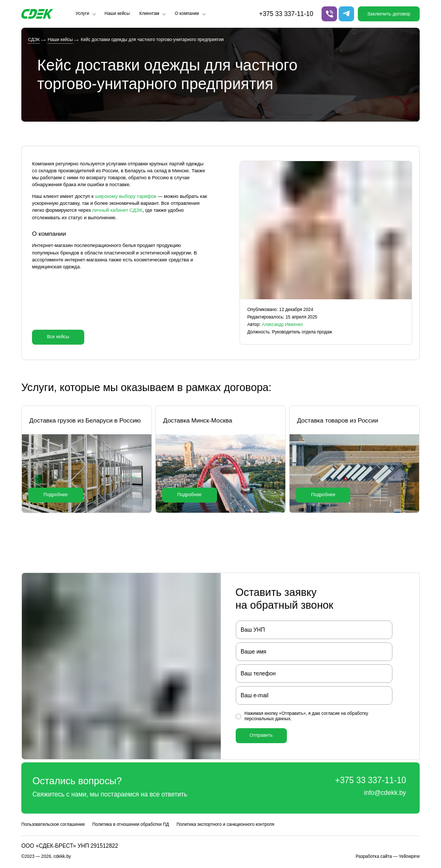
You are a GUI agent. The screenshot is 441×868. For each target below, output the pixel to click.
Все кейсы (59, 337)
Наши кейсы (117, 14)
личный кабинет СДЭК (117, 210)
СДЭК (34, 40)
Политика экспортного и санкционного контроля (225, 827)
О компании (187, 14)
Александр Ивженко (282, 325)
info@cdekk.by (385, 794)
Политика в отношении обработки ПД (131, 827)
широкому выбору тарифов (126, 196)
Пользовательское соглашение (53, 827)
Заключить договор (389, 14)
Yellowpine (409, 858)
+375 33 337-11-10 (286, 14)
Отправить (262, 739)
